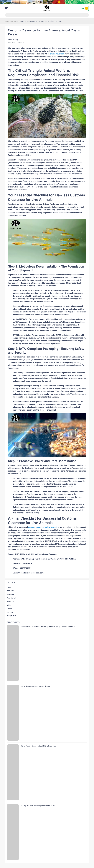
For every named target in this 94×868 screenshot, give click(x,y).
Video (9, 605)
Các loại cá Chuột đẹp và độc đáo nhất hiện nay (38, 806)
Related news (14, 622)
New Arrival (11, 598)
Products (10, 594)
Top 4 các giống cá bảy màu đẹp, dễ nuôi (35, 686)
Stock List (11, 602)
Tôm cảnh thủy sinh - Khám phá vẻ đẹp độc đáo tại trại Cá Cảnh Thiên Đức (48, 627)
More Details (12, 616)
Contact (10, 612)
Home (9, 587)
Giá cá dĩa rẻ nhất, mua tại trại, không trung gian (38, 746)
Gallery (10, 609)
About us (10, 591)
